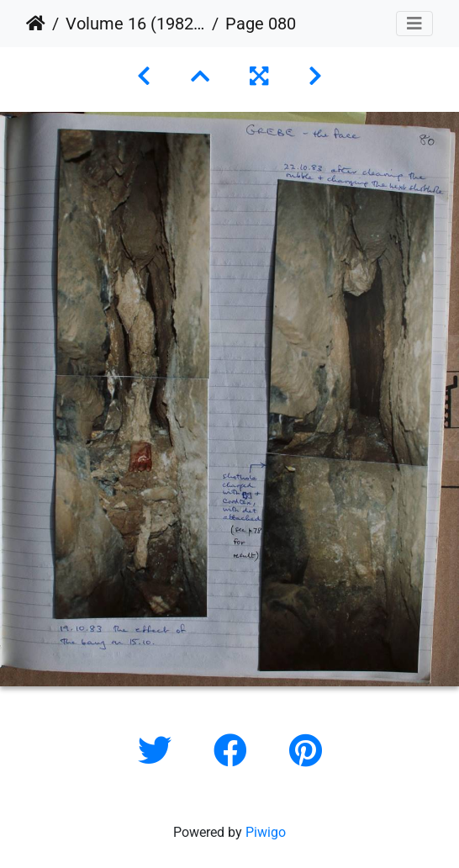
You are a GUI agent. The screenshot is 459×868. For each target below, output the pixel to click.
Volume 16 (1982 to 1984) (135, 24)
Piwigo (266, 832)
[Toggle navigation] (414, 24)
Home (36, 24)
